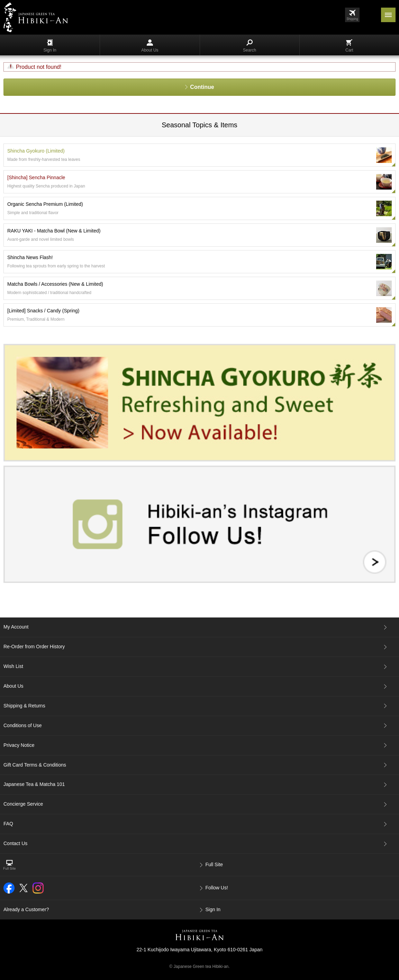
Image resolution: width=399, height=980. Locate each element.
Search (250, 46)
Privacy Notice (19, 745)
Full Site (214, 864)
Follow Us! (217, 888)
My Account (16, 627)
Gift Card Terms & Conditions (35, 765)
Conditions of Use (23, 725)
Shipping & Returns (24, 706)
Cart (349, 46)
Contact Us (15, 843)
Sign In (50, 46)
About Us (150, 46)
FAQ (8, 824)
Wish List (13, 666)
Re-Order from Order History (34, 647)
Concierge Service (23, 804)
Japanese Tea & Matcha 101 (34, 784)
